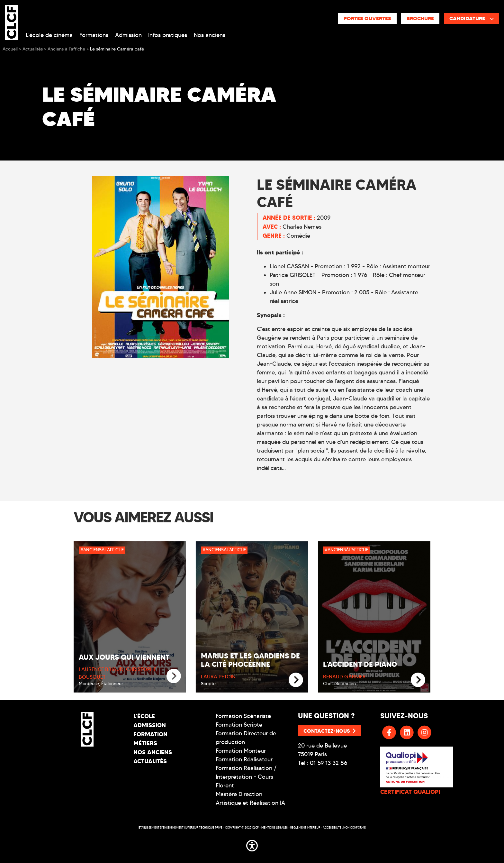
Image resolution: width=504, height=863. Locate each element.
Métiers (145, 743)
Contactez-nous (330, 731)
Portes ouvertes (367, 18)
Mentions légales (274, 827)
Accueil (10, 49)
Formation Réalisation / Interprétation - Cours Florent (246, 777)
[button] (252, 844)
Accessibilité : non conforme (344, 827)
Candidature (472, 18)
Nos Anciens (153, 752)
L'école (144, 716)
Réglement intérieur (305, 827)
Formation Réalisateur (244, 759)
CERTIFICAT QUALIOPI (410, 792)
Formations (94, 35)
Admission (128, 35)
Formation (150, 734)
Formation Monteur (241, 751)
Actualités (150, 761)
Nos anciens (210, 35)
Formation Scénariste (243, 716)
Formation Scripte (239, 725)
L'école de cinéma (49, 35)
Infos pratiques (168, 35)
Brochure (420, 18)
